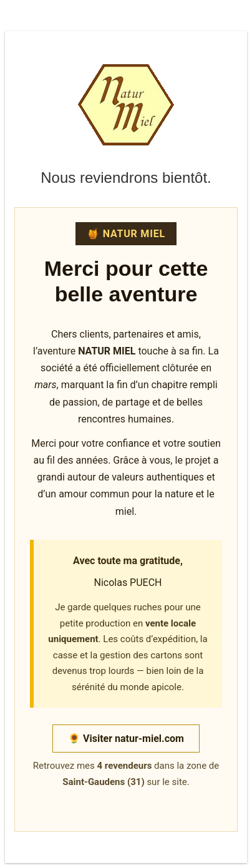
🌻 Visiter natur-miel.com (126, 739)
